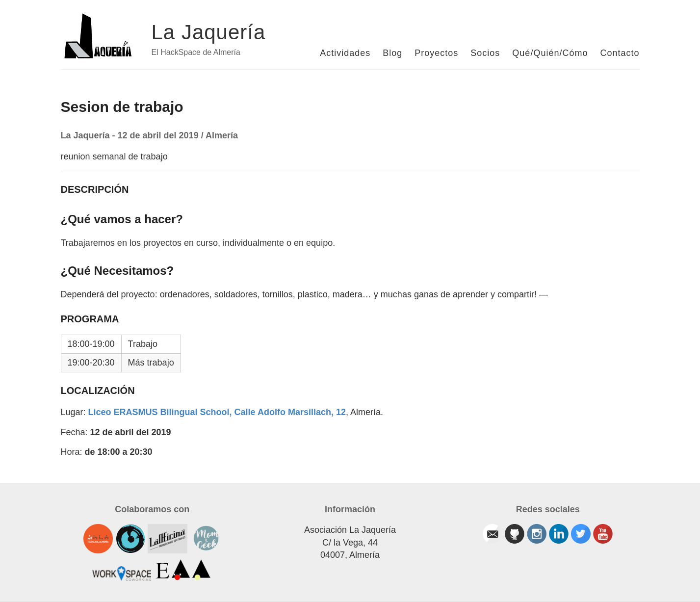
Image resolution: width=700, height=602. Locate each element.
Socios (485, 53)
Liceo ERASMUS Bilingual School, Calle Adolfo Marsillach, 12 (217, 412)
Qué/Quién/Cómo (550, 53)
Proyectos (436, 53)
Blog (392, 53)
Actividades (345, 53)
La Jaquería (209, 32)
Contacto (620, 53)
